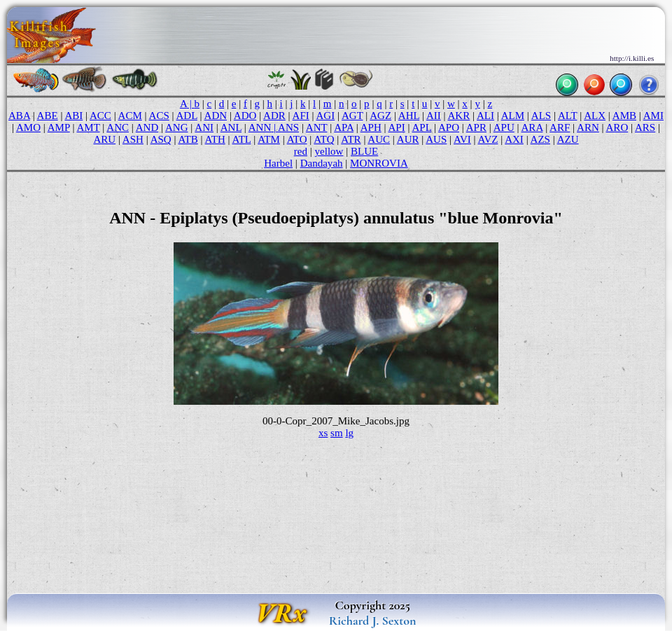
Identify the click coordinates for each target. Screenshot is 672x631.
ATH (215, 139)
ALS (541, 116)
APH (371, 127)
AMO (28, 127)
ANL (231, 127)
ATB (188, 139)
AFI (301, 116)
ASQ (161, 139)
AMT (88, 127)
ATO (297, 139)
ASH (133, 139)
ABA (19, 116)
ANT (317, 127)
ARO (617, 127)
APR (476, 127)
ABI (73, 116)
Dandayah (322, 163)
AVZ (488, 139)
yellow (329, 151)
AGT (352, 116)
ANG (177, 127)
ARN (588, 127)
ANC (118, 127)
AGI (326, 116)
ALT (568, 116)
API (397, 127)
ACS (159, 116)
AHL (409, 116)
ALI (485, 116)
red (301, 151)
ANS (288, 127)
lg (349, 433)
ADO (245, 116)
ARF (560, 127)
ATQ (324, 139)
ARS (645, 127)
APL (421, 127)
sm (337, 433)
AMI (653, 116)
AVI (462, 139)
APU (504, 127)
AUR (408, 139)
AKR (458, 116)
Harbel (278, 163)
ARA (532, 127)
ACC (100, 116)
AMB (624, 116)
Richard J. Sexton (373, 620)
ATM (269, 139)
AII (434, 116)
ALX (595, 116)
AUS (436, 139)
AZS (540, 139)
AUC (379, 139)
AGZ (380, 116)
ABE (48, 116)
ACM (130, 116)
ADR (274, 116)
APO (449, 127)
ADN (216, 116)
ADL (187, 116)
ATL (241, 139)
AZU (568, 139)
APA (344, 127)
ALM (513, 116)
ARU (104, 139)
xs (323, 433)
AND (147, 127)
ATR (351, 139)
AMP (59, 127)
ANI (204, 127)
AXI (514, 139)
